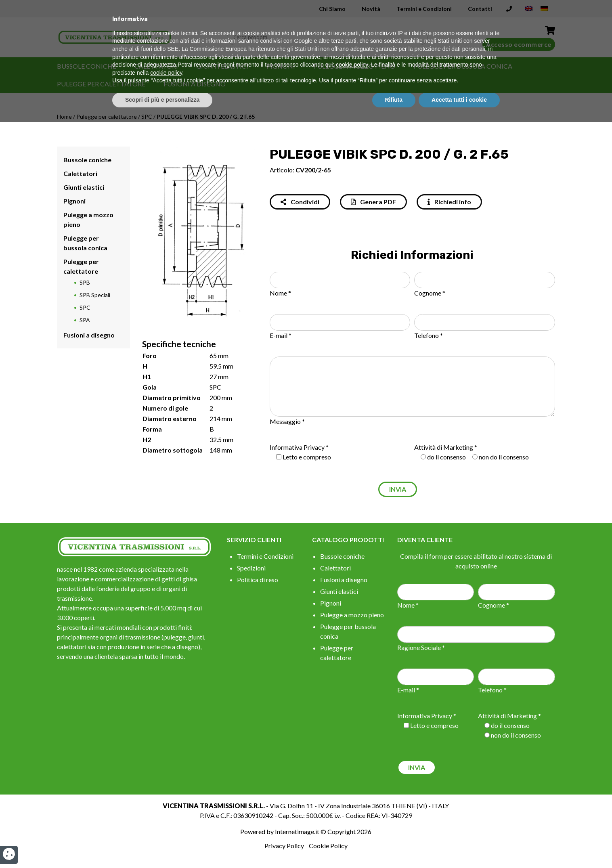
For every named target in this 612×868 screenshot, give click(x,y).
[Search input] (329, 38)
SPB (85, 282)
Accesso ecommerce (519, 44)
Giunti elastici (222, 66)
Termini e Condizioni (424, 9)
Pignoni (281, 66)
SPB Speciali (95, 295)
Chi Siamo (332, 9)
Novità (371, 9)
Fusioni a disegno (195, 84)
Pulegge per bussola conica (463, 66)
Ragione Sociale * (421, 647)
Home (64, 116)
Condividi (300, 202)
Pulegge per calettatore (101, 84)
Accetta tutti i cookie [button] (459, 846)
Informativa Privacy (297, 447)
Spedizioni (251, 568)
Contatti (480, 9)
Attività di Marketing (444, 447)
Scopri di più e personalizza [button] (162, 846)
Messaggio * (287, 421)
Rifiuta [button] (394, 846)
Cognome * (430, 293)
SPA (85, 320)
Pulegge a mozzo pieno (354, 66)
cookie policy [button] (352, 811)
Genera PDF (373, 202)
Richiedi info (449, 202)
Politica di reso (258, 580)
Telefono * (429, 335)
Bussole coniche (87, 66)
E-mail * (281, 335)
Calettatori (156, 66)
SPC (147, 116)
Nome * (280, 293)
